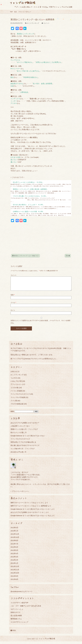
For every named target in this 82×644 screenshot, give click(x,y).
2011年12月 (15, 569)
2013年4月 (14, 530)
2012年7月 (14, 546)
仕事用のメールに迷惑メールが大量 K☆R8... (28, 212)
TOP (11, 12)
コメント (47, 23)
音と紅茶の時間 (16, 618)
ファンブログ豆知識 (18, 400)
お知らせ (14, 374)
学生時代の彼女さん (31, 77)
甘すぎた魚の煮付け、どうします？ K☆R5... (28, 205)
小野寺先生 (24, 92)
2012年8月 (14, 543)
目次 (15, 12)
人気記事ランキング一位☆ (20, 429)
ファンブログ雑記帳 (22, 3)
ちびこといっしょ (17, 612)
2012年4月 (14, 556)
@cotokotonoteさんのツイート (22, 594)
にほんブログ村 (16, 384)
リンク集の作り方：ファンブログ (23, 451)
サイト (13, 313)
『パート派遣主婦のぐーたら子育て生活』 (26, 477)
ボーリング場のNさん (25, 62)
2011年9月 (14, 579)
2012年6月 (14, 550)
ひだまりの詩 (15, 157)
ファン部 (14, 403)
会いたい (14, 160)
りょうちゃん (15, 60)
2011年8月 (14, 582)
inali (12, 86)
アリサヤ (14, 103)
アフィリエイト (16, 387)
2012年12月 (15, 537)
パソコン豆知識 (16, 393)
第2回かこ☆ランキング (25, 34)
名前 (13, 297)
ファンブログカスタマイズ (20, 397)
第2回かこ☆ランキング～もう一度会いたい (26, 256)
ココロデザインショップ (19, 625)
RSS (13, 633)
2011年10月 (15, 575)
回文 (68, 256)
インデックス (15, 99)
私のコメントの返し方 (19, 435)
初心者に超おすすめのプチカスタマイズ (25, 448)
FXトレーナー (16, 69)
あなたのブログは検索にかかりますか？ (25, 425)
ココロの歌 (15, 390)
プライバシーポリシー (25, 12)
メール (13, 305)
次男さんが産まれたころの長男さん (49, 62)
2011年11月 (15, 572)
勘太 (12, 77)
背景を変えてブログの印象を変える (23, 445)
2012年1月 (14, 566)
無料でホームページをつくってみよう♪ (25, 505)
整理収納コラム (16, 621)
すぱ (49, 518)
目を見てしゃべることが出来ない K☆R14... (28, 182)
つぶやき (14, 380)
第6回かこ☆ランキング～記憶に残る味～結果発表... (30, 189)
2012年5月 (14, 553)
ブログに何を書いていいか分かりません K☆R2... (30, 196)
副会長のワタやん (17, 84)
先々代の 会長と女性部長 (43, 84)
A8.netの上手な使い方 (18, 454)
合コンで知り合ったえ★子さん (28, 71)
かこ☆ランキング (33, 23)
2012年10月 (15, 540)
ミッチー (14, 101)
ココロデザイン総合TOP (19, 605)
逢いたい (14, 162)
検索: (12, 414)
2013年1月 (14, 533)
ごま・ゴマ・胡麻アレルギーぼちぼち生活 (26, 608)
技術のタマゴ (15, 615)
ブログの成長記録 (17, 406)
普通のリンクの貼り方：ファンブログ (24, 432)
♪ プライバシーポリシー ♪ (20, 494)
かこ (49, 512)
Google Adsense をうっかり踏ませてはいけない (28, 438)
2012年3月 (14, 559)
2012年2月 (14, 563)
